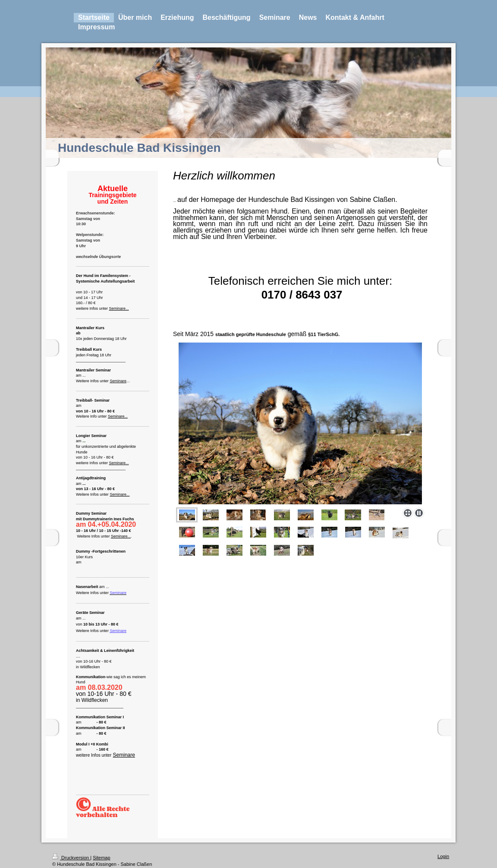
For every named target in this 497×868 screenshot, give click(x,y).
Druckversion (71, 858)
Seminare (118, 381)
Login (443, 856)
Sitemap (101, 858)
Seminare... (119, 308)
